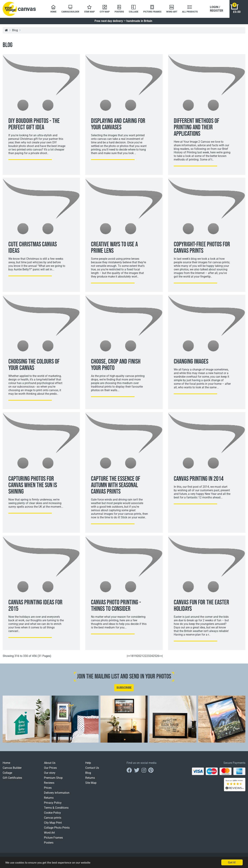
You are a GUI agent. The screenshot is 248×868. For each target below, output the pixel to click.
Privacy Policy (53, 803)
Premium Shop (53, 778)
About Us (50, 763)
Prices (48, 788)
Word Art (49, 833)
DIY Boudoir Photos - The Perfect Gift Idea (34, 124)
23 (148, 656)
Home (6, 763)
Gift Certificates (12, 778)
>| (162, 656)
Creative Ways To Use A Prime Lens (114, 248)
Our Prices (50, 768)
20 (138, 656)
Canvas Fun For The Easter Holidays (201, 606)
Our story (50, 773)
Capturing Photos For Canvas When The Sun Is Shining (33, 485)
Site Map (91, 783)
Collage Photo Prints (57, 828)
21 (142, 656)
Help (88, 763)
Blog (15, 30)
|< (128, 656)
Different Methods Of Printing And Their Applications (196, 127)
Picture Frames (53, 838)
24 (151, 656)
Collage (7, 773)
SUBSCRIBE (124, 688)
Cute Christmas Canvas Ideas (33, 248)
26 (158, 656)
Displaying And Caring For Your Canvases (118, 124)
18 (132, 656)
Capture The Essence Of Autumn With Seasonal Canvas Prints (116, 485)
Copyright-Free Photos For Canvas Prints (202, 248)
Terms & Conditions (56, 808)
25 (154, 656)
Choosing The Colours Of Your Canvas (34, 365)
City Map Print (53, 823)
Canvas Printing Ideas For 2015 (35, 606)
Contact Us (92, 768)
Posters (49, 843)
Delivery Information (57, 793)
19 (135, 656)
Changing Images (191, 362)
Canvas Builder (12, 768)
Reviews (49, 783)
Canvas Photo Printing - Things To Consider (116, 606)
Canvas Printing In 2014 (199, 479)
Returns (49, 798)
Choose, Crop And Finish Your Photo (116, 365)
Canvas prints (53, 818)
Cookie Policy (52, 813)
